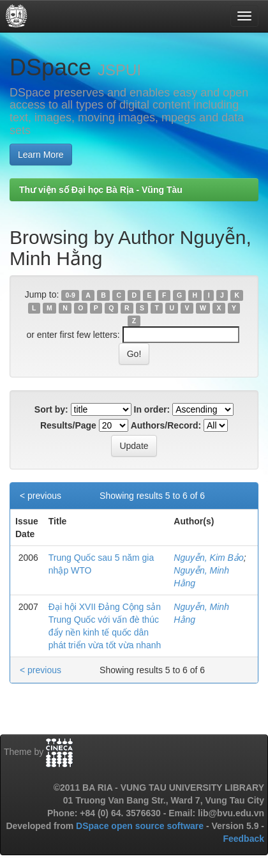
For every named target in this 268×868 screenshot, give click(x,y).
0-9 (71, 295)
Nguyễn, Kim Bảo (208, 558)
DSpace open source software (141, 826)
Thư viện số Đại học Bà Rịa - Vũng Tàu (101, 190)
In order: (152, 409)
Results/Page (68, 425)
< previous (41, 496)
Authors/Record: (166, 425)
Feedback (243, 839)
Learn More (41, 155)
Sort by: (51, 409)
